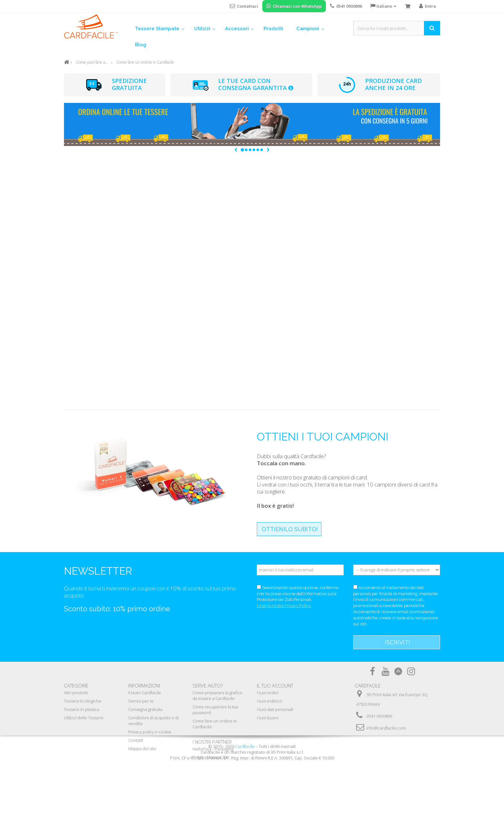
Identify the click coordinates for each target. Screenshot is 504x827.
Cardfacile (245, 809)
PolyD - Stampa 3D (210, 757)
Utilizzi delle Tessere (84, 718)
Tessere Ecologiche (83, 701)
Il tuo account (275, 686)
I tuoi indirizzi (270, 701)
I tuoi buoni (268, 718)
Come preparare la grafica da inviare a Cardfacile (217, 695)
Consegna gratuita (145, 709)
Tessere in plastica (82, 709)
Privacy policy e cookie (150, 732)
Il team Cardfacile (145, 693)
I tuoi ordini (268, 693)
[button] (236, 150)
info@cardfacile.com (386, 728)
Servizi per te (141, 701)
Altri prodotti (76, 693)
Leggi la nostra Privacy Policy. (284, 605)
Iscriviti (397, 642)
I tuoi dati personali (275, 709)
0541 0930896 (379, 716)
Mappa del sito (142, 749)
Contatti (136, 740)
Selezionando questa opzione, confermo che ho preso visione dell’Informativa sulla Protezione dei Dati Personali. (298, 594)
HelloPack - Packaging (213, 749)
